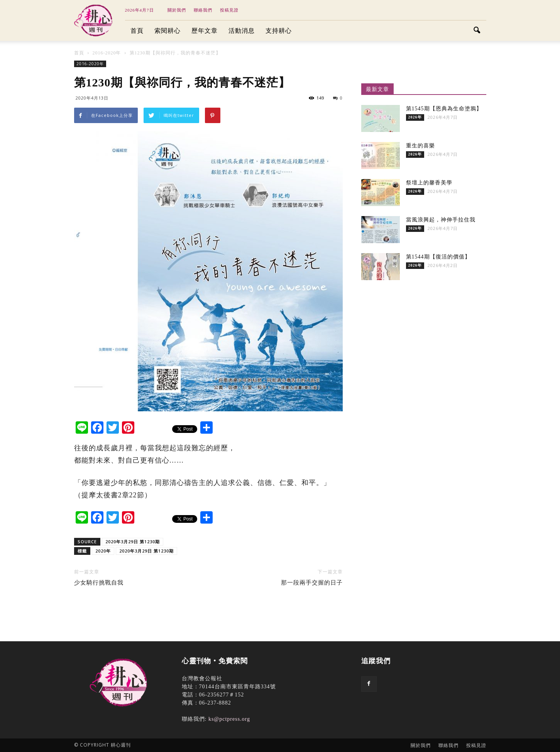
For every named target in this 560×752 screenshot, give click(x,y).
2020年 (103, 551)
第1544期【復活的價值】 (438, 257)
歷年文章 (205, 31)
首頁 (137, 31)
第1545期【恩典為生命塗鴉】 (444, 109)
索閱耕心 (167, 31)
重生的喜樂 (420, 146)
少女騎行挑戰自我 (99, 583)
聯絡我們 (203, 10)
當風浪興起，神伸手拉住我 (441, 220)
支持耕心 (279, 31)
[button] (477, 31)
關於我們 (177, 10)
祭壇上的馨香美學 (429, 183)
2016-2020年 (90, 64)
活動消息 (242, 31)
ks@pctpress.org (229, 719)
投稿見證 (229, 10)
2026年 (415, 117)
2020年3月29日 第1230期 (133, 542)
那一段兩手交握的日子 (312, 583)
